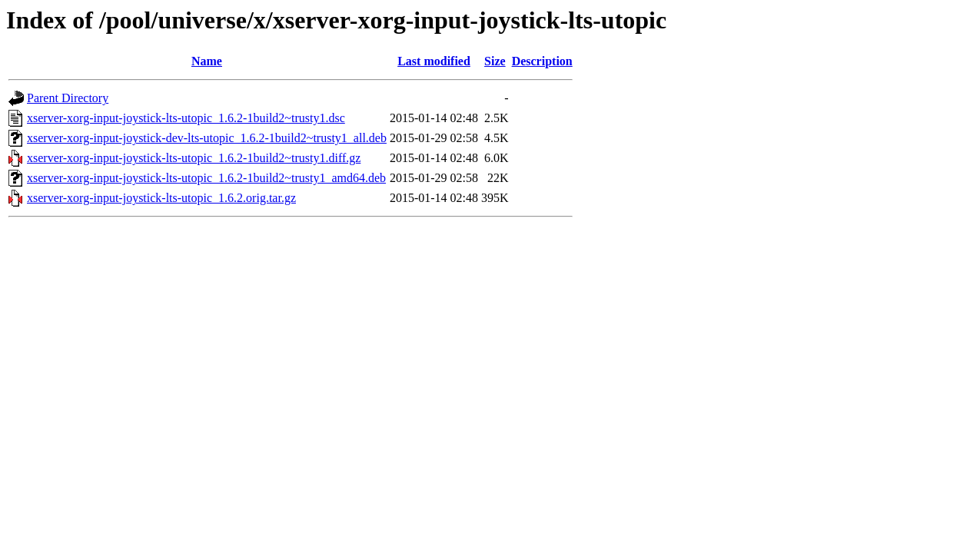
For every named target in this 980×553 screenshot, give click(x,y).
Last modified (434, 61)
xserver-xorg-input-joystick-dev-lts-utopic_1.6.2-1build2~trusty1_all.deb (207, 138)
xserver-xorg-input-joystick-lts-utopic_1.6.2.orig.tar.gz (161, 198)
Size (495, 61)
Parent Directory (68, 98)
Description (542, 61)
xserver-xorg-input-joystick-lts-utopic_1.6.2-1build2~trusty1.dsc (186, 118)
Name (207, 61)
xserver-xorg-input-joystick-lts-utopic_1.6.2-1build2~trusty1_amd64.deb (206, 178)
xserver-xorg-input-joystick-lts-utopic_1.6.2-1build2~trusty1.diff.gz (194, 158)
